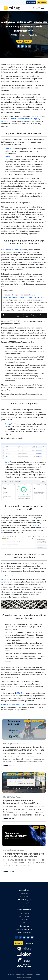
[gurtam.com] (24, 954)
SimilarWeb (29, 119)
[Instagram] (28, 937)
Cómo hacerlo (24, 913)
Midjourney (5, 121)
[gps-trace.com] (12, 8)
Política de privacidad (20, 974)
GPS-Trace (21, 693)
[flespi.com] (24, 960)
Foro (24, 906)
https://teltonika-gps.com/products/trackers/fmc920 (23, 297)
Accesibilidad (38, 974)
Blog (24, 922)
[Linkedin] (24, 937)
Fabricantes (24, 893)
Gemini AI (21, 119)
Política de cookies (30, 974)
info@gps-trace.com (24, 932)
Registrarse (42, 2)
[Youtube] (32, 937)
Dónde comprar (24, 916)
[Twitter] (20, 937)
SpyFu (37, 119)
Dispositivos (24, 896)
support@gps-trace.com (24, 929)
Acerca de (24, 919)
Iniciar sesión (31, 2)
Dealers (28, 41)
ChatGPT (13, 119)
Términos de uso (11, 974)
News (20, 41)
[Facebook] (16, 937)
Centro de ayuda (24, 903)
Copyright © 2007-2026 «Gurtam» (24, 977)
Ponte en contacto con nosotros (14, 705)
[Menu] (43, 8)
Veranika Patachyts (29, 35)
